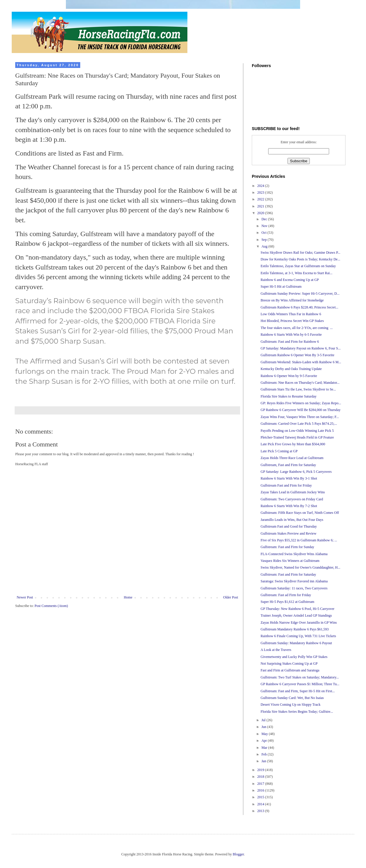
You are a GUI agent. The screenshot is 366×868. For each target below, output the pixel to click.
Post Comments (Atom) (51, 606)
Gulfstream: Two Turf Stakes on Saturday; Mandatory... (300, 677)
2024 (261, 186)
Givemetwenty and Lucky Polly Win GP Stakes (294, 657)
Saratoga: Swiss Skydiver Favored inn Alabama (294, 581)
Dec (265, 219)
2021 (261, 206)
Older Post (231, 597)
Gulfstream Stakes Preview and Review (289, 533)
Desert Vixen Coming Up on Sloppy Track (290, 705)
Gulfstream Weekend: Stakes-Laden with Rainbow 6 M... (301, 362)
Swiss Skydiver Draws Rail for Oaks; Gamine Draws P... (300, 253)
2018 (261, 777)
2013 (261, 811)
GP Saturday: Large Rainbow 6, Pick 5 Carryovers (296, 472)
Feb (265, 754)
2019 (261, 770)
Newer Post (25, 597)
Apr (265, 741)
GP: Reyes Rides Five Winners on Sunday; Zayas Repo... (301, 403)
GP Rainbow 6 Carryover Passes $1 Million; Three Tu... (300, 684)
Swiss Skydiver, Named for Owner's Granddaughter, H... (300, 567)
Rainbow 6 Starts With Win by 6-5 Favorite (291, 335)
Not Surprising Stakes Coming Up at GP (289, 664)
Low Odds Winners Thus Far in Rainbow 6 (291, 314)
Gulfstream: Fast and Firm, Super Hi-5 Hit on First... (298, 691)
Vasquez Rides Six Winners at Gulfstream (290, 561)
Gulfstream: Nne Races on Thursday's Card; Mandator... (300, 383)
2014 (261, 804)
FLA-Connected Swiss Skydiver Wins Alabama (294, 554)
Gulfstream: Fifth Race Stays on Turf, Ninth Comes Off (300, 513)
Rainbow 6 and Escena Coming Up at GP (290, 280)
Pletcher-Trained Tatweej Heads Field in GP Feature (297, 437)
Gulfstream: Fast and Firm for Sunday (287, 547)
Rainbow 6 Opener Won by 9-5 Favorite (289, 376)
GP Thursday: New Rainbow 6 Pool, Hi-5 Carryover (297, 609)
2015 (261, 797)
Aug (265, 246)
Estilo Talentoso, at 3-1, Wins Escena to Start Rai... (296, 273)
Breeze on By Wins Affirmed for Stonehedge (292, 300)
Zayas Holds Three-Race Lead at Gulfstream (292, 458)
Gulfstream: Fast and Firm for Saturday (288, 574)
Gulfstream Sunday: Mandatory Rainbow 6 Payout (296, 643)
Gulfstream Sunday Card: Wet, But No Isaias (292, 698)
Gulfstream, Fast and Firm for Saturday (288, 465)
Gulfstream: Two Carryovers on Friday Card (292, 499)
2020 (261, 213)
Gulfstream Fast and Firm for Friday (286, 485)
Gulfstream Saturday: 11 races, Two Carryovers (294, 588)
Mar (265, 748)
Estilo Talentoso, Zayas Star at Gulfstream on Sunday (298, 266)
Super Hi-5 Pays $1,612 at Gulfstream (287, 602)
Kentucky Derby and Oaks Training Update (291, 369)
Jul (264, 720)
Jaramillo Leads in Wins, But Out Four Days (292, 520)
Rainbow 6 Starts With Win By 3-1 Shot (289, 478)
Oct (264, 233)
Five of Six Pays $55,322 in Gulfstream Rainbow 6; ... (299, 540)
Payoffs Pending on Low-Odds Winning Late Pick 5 (297, 431)
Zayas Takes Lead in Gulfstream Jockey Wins (293, 492)
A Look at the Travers (276, 650)
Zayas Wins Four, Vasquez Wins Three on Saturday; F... (300, 417)
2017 (261, 784)
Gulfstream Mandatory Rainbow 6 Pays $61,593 (295, 629)
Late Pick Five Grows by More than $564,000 (293, 444)
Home (128, 597)
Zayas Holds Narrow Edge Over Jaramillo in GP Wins (299, 623)
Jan (264, 761)
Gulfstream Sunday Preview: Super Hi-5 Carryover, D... (300, 294)
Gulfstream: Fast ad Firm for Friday (286, 595)
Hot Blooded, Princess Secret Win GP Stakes (292, 321)
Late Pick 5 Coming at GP (279, 451)
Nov (265, 226)
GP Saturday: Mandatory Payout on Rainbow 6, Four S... (301, 348)
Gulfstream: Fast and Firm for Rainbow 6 (290, 342)
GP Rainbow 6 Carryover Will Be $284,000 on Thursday (301, 410)
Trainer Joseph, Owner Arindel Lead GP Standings (296, 615)
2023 (261, 192)
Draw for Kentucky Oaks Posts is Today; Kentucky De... (300, 259)
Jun (264, 727)
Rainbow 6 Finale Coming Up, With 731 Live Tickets (298, 636)
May (265, 734)
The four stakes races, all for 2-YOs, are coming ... (297, 328)
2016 (261, 790)
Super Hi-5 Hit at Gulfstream (281, 287)
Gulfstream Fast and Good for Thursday (289, 526)
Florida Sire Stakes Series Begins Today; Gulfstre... (297, 712)
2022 (261, 199)
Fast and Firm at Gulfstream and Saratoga (290, 670)
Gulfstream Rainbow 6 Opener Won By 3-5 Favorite (297, 355)
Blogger (238, 854)
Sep (265, 240)
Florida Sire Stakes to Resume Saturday (289, 396)
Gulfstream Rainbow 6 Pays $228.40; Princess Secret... (299, 307)
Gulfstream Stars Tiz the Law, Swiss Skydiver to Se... (298, 389)
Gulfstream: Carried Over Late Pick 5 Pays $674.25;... (299, 424)
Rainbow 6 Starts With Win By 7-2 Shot (289, 506)
